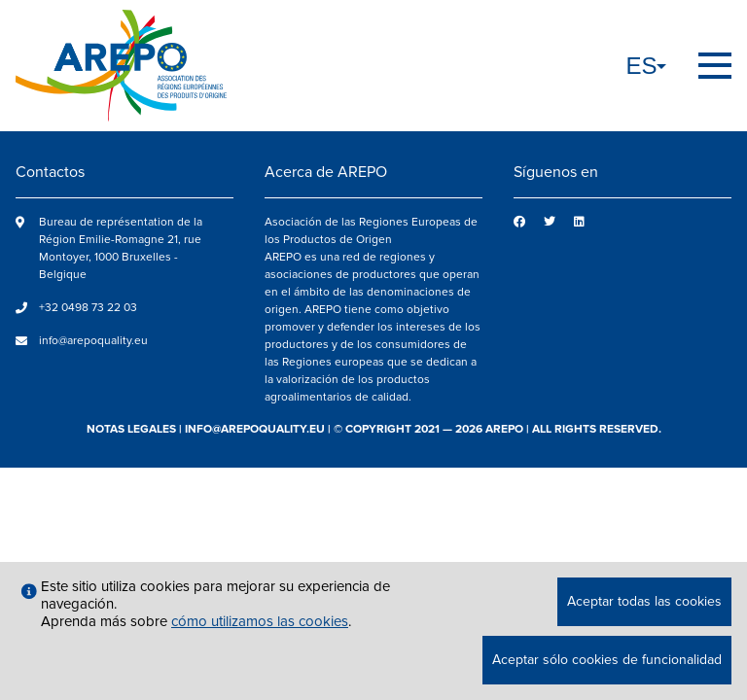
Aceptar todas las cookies (644, 601)
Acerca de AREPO (326, 172)
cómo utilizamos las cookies (260, 621)
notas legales (131, 429)
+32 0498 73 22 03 (88, 308)
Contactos (50, 172)
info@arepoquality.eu (93, 341)
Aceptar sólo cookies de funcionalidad (607, 660)
